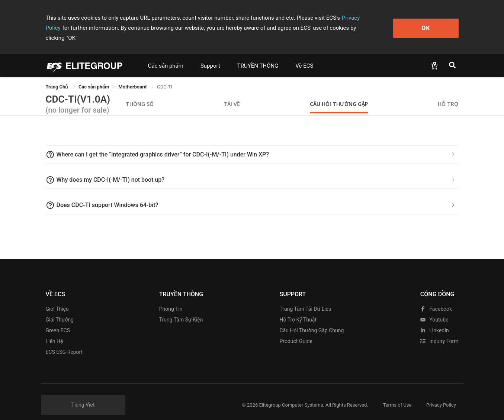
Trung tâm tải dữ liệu (305, 299)
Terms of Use (397, 395)
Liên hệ (54, 331)
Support (210, 56)
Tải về (232, 94)
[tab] (252, 145)
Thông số (140, 94)
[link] (94, 77)
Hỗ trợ (448, 94)
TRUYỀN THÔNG (258, 56)
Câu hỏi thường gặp (339, 94)
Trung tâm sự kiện (181, 310)
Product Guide (296, 331)
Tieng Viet (83, 395)
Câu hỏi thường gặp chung (312, 320)
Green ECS (58, 320)
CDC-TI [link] (164, 77)
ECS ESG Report (64, 342)
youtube (434, 310)
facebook (436, 299)
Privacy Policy (359, 18)
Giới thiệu (57, 299)
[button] (252, 145)
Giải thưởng (60, 310)
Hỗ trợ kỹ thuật (298, 310)
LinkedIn (435, 320)
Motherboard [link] (133, 77)
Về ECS (304, 56)
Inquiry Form (439, 331)
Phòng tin (171, 299)
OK (428, 23)
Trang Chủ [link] (57, 77)
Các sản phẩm (166, 56)
